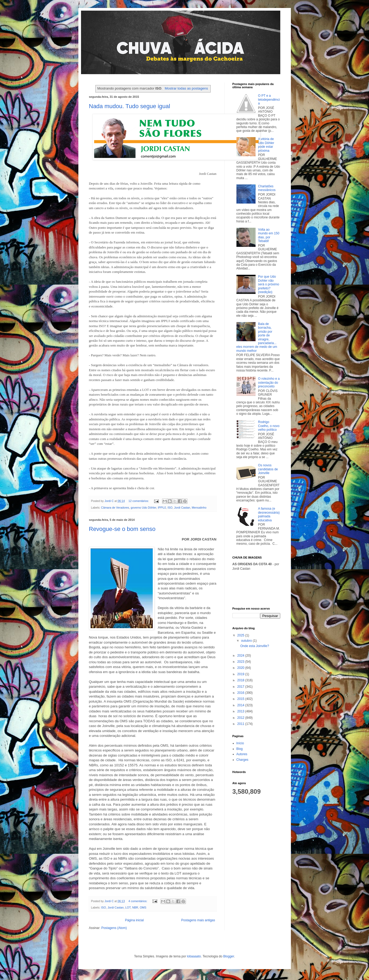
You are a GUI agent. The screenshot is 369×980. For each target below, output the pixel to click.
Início (240, 743)
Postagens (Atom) (114, 928)
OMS (143, 907)
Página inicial (134, 920)
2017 (241, 687)
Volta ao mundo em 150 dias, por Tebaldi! (269, 235)
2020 (241, 668)
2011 (241, 724)
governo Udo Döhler (143, 508)
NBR (135, 907)
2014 (241, 705)
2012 (241, 718)
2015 (241, 699)
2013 (241, 711)
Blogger (229, 956)
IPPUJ (162, 508)
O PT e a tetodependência (269, 100)
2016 (241, 693)
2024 (241, 656)
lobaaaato (194, 956)
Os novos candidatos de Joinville (268, 469)
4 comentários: (138, 901)
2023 (241, 662)
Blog (240, 749)
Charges (242, 760)
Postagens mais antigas (198, 920)
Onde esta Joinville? (255, 646)
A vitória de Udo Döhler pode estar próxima (266, 145)
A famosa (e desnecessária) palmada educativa (269, 514)
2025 (241, 635)
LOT (128, 907)
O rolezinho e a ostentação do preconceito (269, 383)
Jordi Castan (182, 508)
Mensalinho (199, 508)
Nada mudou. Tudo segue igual (130, 106)
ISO (170, 508)
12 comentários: (139, 501)
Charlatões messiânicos (267, 188)
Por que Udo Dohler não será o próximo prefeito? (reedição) (268, 284)
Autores (242, 754)
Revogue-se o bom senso (122, 529)
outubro (247, 641)
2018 (241, 680)
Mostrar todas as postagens (186, 88)
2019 (241, 674)
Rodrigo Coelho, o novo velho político (269, 426)
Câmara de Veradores (115, 508)
